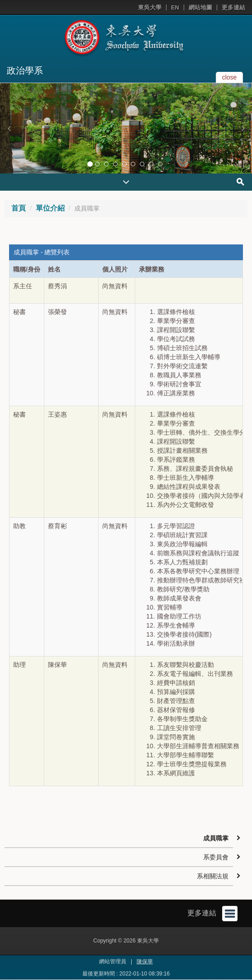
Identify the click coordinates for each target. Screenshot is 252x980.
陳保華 (145, 961)
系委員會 (216, 857)
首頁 (19, 208)
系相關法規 (213, 876)
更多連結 (233, 7)
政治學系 (25, 70)
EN (175, 7)
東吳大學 (150, 7)
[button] (9, 128)
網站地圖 (200, 7)
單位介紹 (50, 208)
